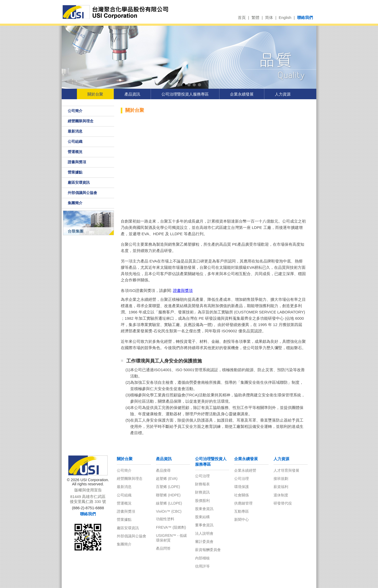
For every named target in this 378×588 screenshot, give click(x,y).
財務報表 (202, 484)
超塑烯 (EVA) (167, 479)
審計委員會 (204, 542)
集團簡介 (75, 203)
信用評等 (202, 566)
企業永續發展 (242, 94)
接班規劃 (281, 479)
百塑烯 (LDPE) (168, 487)
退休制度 (281, 495)
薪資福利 (281, 487)
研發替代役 (283, 503)
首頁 (242, 18)
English (285, 18)
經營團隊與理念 (81, 121)
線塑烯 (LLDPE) (169, 503)
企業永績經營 (245, 470)
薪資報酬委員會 (208, 550)
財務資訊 (202, 492)
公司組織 (75, 141)
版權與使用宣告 (88, 490)
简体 (269, 18)
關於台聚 (95, 94)
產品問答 (163, 548)
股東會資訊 (204, 509)
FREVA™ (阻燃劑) (171, 527)
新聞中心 (241, 519)
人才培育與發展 (286, 470)
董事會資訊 (204, 525)
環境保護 (241, 487)
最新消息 (75, 131)
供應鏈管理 (243, 503)
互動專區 (241, 511)
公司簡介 (75, 111)
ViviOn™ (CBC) (169, 511)
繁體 (255, 18)
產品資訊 (132, 94)
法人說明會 (204, 533)
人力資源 (283, 94)
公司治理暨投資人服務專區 (185, 94)
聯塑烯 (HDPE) (168, 495)
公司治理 (202, 476)
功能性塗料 (165, 519)
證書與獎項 (77, 162)
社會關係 (241, 495)
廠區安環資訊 (79, 182)
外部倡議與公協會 (82, 193)
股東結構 (202, 517)
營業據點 (75, 172)
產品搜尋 (163, 470)
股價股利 (202, 501)
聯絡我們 (305, 18)
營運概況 (75, 152)
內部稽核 (202, 558)
